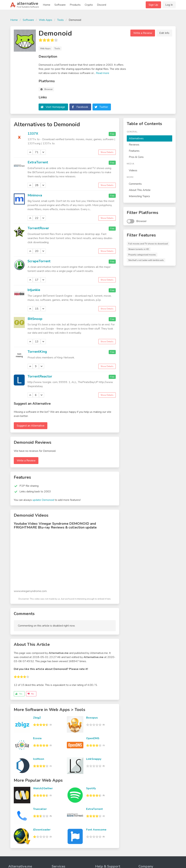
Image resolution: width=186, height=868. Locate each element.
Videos (133, 170)
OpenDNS (93, 738)
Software (60, 5)
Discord (102, 5)
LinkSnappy (94, 759)
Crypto (89, 5)
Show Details (107, 152)
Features (134, 151)
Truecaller (40, 809)
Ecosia (37, 738)
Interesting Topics (139, 196)
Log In (169, 5)
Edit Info (164, 33)
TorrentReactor (40, 376)
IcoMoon (39, 759)
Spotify (91, 788)
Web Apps (46, 20)
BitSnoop (35, 319)
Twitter (104, 107)
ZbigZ (37, 718)
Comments (135, 184)
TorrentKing (37, 352)
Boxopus (92, 718)
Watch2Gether (43, 788)
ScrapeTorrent (39, 261)
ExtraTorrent (38, 162)
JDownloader (42, 830)
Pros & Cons (136, 157)
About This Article (140, 190)
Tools (60, 20)
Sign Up (153, 5)
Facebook (82, 107)
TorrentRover (38, 228)
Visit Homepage (55, 107)
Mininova (35, 195)
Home (47, 5)
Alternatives (136, 138)
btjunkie (34, 290)
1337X (33, 134)
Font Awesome (96, 830)
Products (75, 5)
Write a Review (143, 33)
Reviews (134, 145)
